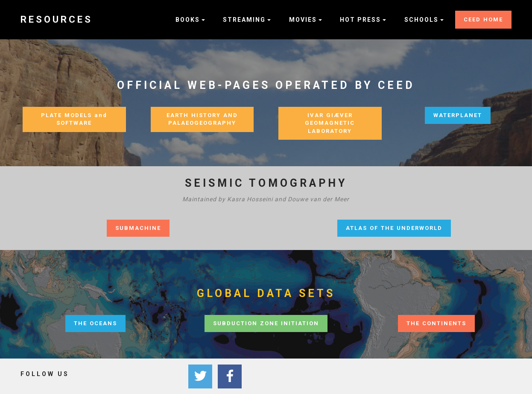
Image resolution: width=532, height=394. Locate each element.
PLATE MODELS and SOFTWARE (74, 119)
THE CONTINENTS (436, 323)
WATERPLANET (458, 115)
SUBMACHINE (138, 228)
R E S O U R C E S (56, 19)
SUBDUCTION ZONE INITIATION (266, 323)
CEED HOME (483, 19)
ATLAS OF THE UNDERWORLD (394, 228)
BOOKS (188, 20)
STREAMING (244, 20)
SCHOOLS (421, 20)
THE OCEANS (95, 323)
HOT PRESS (360, 20)
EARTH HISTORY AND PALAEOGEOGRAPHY (202, 119)
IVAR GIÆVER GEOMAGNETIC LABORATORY (330, 123)
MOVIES (303, 20)
